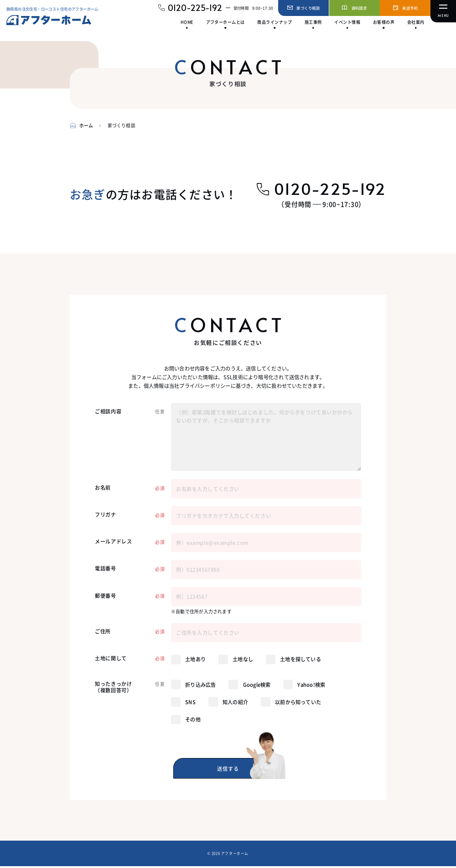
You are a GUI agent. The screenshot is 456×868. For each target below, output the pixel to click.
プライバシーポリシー (205, 386)
